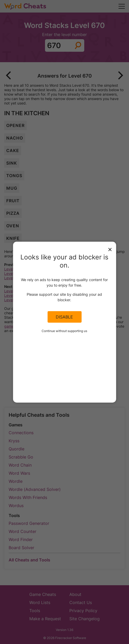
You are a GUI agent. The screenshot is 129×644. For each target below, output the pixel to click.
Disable (64, 317)
